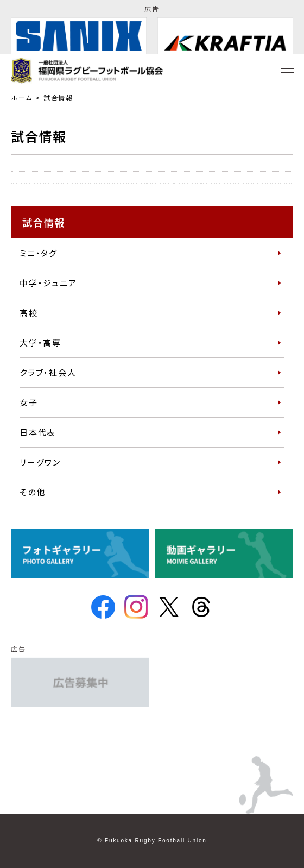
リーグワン (40, 462)
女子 (29, 402)
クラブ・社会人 (48, 372)
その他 (33, 492)
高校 (29, 313)
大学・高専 (40, 342)
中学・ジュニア (48, 283)
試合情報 (58, 98)
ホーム (21, 98)
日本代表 (38, 432)
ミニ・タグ (39, 253)
